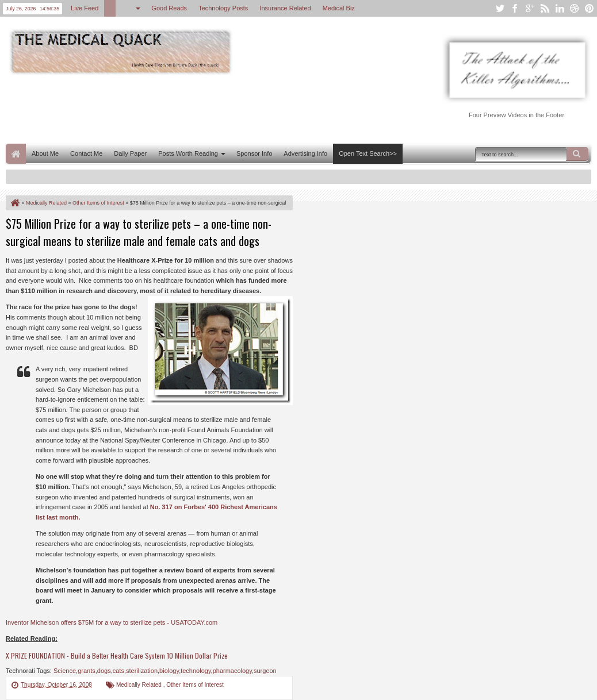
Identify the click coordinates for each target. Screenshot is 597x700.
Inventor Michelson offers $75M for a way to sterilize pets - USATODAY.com (112, 622)
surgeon (265, 671)
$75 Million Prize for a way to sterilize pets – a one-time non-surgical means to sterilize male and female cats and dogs (139, 232)
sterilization (142, 671)
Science (65, 671)
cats (118, 671)
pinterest (590, 8)
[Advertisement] (215, 108)
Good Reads (169, 8)
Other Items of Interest (195, 685)
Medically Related (140, 685)
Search (577, 154)
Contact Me (86, 153)
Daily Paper (130, 153)
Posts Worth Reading (188, 153)
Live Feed (85, 8)
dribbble (575, 8)
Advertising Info (305, 153)
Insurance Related (285, 8)
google (530, 8)
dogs (104, 671)
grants (87, 671)
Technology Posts (223, 8)
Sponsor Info (254, 153)
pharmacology (232, 671)
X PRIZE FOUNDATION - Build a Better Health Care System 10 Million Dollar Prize (117, 655)
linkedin (560, 8)
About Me (45, 153)
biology (169, 671)
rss (545, 8)
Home (16, 154)
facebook (515, 8)
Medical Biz (339, 8)
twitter (500, 8)
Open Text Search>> (368, 153)
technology (196, 671)
